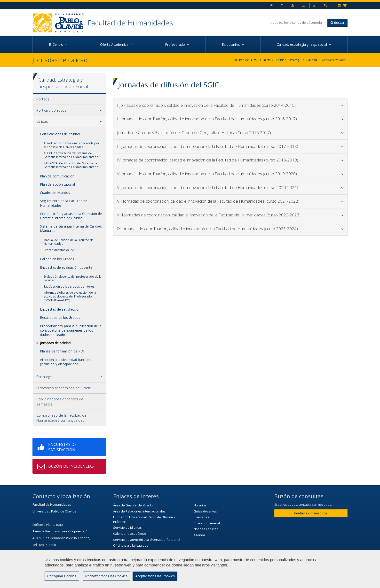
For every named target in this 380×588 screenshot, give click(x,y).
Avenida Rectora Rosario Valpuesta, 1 (60, 531)
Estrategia (44, 377)
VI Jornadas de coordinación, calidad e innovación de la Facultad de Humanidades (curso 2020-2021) (230, 187)
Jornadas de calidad (335, 60)
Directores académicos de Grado (64, 388)
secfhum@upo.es (56, 551)
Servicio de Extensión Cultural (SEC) (139, 557)
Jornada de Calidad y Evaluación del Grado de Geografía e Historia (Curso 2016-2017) (230, 133)
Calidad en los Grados (57, 259)
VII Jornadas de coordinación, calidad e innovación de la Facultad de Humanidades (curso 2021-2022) (230, 201)
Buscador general (207, 523)
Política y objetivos (51, 110)
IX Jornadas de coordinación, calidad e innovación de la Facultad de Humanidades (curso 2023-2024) (230, 229)
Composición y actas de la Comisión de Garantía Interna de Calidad (71, 216)
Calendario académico (130, 534)
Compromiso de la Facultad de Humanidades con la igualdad (61, 418)
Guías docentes (205, 511)
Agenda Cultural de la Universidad (138, 563)
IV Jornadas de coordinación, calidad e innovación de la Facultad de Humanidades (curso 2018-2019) (230, 160)
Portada (43, 99)
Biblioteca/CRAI (124, 551)
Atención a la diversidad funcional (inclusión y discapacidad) (66, 362)
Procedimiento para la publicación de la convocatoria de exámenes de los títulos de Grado (71, 330)
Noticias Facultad (206, 529)
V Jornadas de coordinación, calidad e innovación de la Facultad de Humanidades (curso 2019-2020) (230, 174)
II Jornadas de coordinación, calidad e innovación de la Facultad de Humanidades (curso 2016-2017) (230, 119)
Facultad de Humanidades (130, 23)
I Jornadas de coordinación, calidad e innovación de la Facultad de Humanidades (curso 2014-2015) (230, 105)
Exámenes (201, 517)
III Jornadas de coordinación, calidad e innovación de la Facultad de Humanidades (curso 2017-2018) (230, 146)
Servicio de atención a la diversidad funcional (147, 540)
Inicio (267, 60)
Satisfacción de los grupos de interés (69, 286)
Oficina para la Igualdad (131, 545)
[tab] (69, 99)
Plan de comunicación (57, 176)
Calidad (312, 60)
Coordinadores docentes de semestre (60, 401)
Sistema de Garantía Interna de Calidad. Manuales (71, 228)
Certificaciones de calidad (60, 134)
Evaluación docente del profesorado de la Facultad (73, 279)
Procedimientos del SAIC (60, 250)
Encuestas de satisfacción (60, 309)
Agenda (199, 535)
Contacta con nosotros (311, 513)
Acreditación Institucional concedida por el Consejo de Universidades (71, 145)
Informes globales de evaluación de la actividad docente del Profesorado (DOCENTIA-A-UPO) (70, 296)
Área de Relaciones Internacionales (139, 511)
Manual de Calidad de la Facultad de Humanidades (69, 242)
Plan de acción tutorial (57, 184)
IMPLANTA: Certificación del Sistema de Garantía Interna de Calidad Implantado (71, 165)
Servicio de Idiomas (127, 527)
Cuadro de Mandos (55, 193)
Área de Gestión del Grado (133, 505)
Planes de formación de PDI (62, 351)
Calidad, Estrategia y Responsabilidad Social (289, 60)
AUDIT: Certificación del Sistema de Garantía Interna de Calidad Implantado (71, 155)
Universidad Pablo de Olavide (54, 511)
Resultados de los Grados (60, 317)
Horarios (200, 505)
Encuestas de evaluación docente (66, 267)
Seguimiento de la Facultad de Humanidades (64, 203)
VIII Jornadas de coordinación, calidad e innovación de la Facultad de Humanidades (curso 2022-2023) (230, 215)
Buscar (337, 23)
